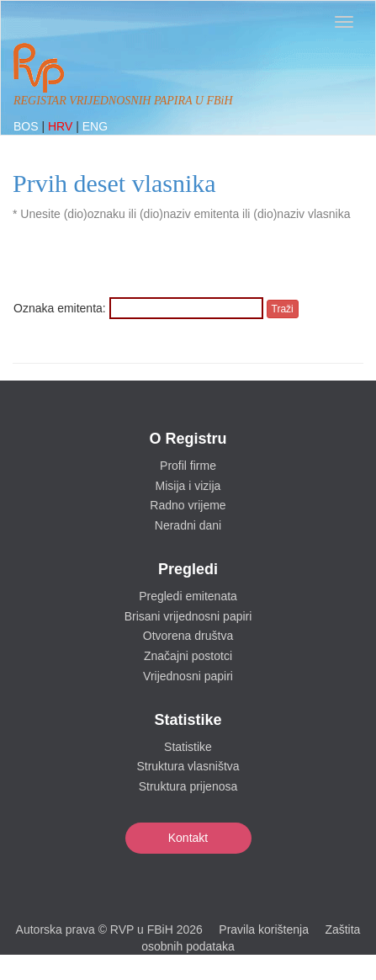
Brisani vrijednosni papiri (188, 616)
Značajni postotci (188, 656)
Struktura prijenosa (188, 786)
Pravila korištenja (264, 929)
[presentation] (141, 264)
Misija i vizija (188, 486)
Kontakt (188, 838)
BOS (27, 126)
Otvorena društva (188, 636)
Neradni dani (188, 525)
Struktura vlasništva (188, 766)
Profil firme (188, 466)
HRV (62, 126)
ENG (95, 126)
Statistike (188, 747)
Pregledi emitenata (188, 596)
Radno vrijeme (188, 505)
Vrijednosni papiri (188, 676)
